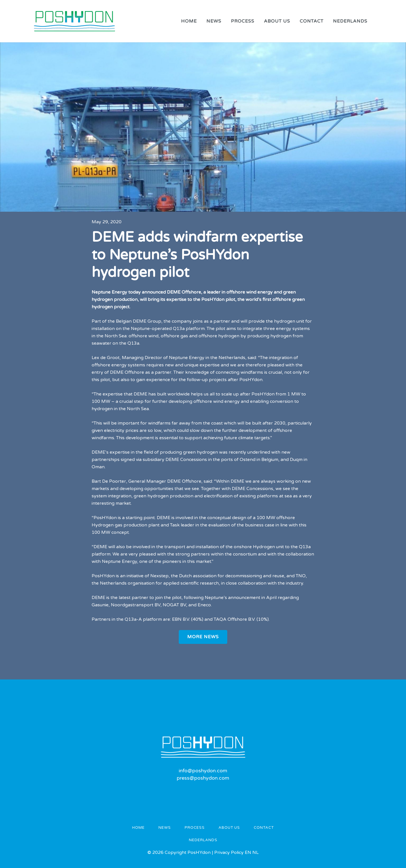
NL (255, 852)
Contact (264, 828)
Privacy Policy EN (233, 852)
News (165, 828)
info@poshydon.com (203, 771)
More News (203, 637)
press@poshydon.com (203, 778)
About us (229, 828)
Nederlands (203, 840)
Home (138, 828)
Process (195, 828)
